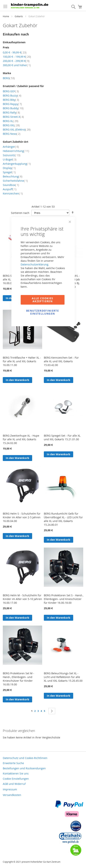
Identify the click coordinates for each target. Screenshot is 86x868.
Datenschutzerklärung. (35, 264)
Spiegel (9, 172)
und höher (17, 65)
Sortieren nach (20, 213)
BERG (9, 78)
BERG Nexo (12, 134)
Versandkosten (12, 795)
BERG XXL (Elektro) (17, 129)
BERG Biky (11, 100)
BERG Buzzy (12, 95)
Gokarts (19, 16)
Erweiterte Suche (13, 763)
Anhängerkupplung (17, 164)
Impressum (10, 789)
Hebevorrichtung (16, 151)
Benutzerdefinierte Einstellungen (43, 312)
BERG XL (10, 121)
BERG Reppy (12, 104)
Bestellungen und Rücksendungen (24, 768)
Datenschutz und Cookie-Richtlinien (25, 758)
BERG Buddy (13, 108)
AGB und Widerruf (14, 784)
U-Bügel (10, 159)
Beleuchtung (13, 176)
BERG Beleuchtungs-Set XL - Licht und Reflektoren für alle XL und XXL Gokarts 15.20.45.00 (63, 677)
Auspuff (10, 189)
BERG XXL (11, 125)
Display (9, 168)
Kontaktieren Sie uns (16, 773)
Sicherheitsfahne (15, 181)
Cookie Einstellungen (16, 779)
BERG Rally (11, 112)
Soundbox (11, 185)
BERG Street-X (13, 117)
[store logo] (30, 5)
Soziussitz (12, 155)
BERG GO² (11, 91)
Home (6, 16)
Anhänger (11, 147)
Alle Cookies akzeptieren (42, 300)
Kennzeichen (13, 193)
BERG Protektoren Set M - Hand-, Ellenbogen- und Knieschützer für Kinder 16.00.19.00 (18, 679)
